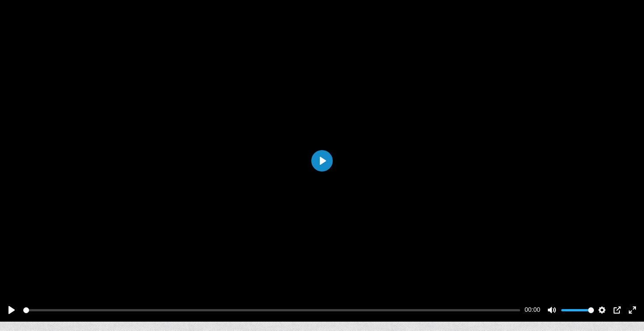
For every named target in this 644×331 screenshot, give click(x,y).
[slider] (272, 310)
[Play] (12, 310)
